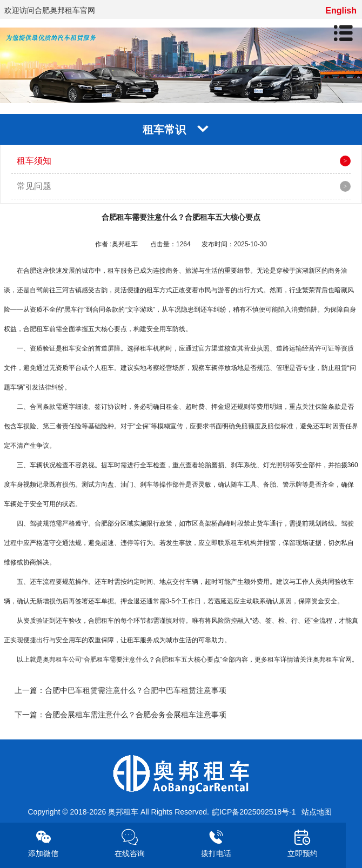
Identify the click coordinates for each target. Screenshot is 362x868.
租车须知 (34, 161)
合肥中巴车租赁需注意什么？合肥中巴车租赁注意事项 (136, 690)
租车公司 (69, 660)
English (341, 11)
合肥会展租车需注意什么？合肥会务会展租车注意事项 (136, 715)
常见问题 (34, 186)
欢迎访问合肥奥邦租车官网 (50, 10)
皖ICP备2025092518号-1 (254, 812)
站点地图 (317, 812)
